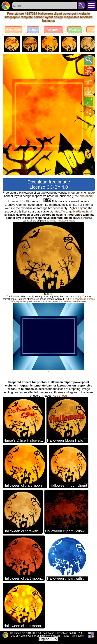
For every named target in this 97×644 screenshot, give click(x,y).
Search (81, 6)
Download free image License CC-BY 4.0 (49, 184)
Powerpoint (53, 30)
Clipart (33, 30)
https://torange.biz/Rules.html (73, 211)
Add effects (60, 396)
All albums (78, 636)
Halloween (14, 30)
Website (75, 30)
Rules (66, 636)
